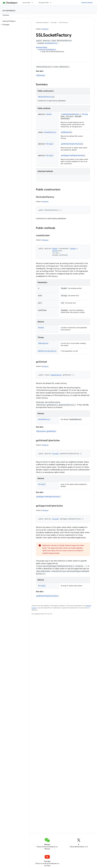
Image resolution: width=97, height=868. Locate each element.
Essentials (26, 3)
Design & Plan (44, 3)
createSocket (67, 114)
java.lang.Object (42, 47)
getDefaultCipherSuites (71, 144)
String (85, 114)
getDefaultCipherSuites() (48, 596)
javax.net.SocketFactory (48, 49)
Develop (54, 23)
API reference (9, 11)
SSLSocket (41, 75)
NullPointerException (47, 351)
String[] (50, 144)
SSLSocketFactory (45, 97)
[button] (14, 25)
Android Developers (42, 23)
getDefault (66, 132)
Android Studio (87, 3)
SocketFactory (51, 43)
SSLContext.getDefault (46, 431)
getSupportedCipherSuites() (49, 497)
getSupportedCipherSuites (72, 155)
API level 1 (45, 29)
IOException (43, 343)
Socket (49, 114)
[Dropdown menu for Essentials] (33, 3)
